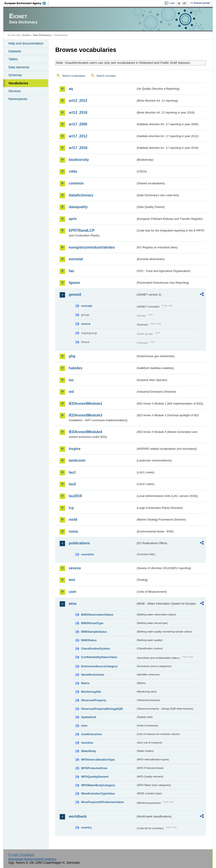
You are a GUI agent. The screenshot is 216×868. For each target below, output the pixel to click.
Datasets (15, 51)
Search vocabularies (74, 76)
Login (172, 3)
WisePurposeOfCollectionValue (102, 802)
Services (14, 91)
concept (86, 306)
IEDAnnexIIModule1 (85, 404)
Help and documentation (26, 43)
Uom (84, 726)
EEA (27, 3)
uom (72, 592)
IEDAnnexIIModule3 (85, 415)
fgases (74, 283)
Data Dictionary (42, 35)
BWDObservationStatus (97, 615)
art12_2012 (78, 101)
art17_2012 (78, 136)
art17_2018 (78, 148)
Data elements (19, 67)
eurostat (76, 259)
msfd (73, 520)
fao (71, 271)
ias (71, 380)
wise (73, 604)
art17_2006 (78, 124)
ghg (72, 356)
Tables (13, 59)
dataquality (78, 207)
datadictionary (81, 195)
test (72, 580)
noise (73, 531)
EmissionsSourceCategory (99, 666)
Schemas (15, 75)
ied (71, 392)
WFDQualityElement (95, 777)
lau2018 (75, 496)
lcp (71, 508)
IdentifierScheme (93, 675)
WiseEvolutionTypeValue (98, 793)
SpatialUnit (88, 717)
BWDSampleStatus (94, 632)
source (86, 324)
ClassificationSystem (95, 649)
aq (71, 89)
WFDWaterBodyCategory (98, 785)
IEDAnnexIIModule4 (85, 432)
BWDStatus (89, 640)
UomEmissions (91, 734)
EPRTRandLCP (82, 230)
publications (79, 543)
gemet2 (75, 295)
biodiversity (79, 160)
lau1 (72, 472)
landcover (77, 460)
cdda (73, 171)
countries (87, 554)
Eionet (26, 35)
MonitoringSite (91, 692)
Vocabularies (18, 83)
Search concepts (106, 76)
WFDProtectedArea (94, 768)
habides (75, 368)
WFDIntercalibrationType (98, 760)
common (76, 183)
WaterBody (88, 751)
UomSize (87, 743)
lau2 (72, 484)
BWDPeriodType (92, 623)
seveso (75, 568)
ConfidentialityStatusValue (99, 657)
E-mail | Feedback (22, 855)
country (86, 827)
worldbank (78, 816)
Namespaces (18, 99)
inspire (74, 449)
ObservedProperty (94, 700)
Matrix (85, 683)
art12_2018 (78, 112)
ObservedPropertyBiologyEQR (102, 709)
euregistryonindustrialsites (92, 247)
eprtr (73, 219)
